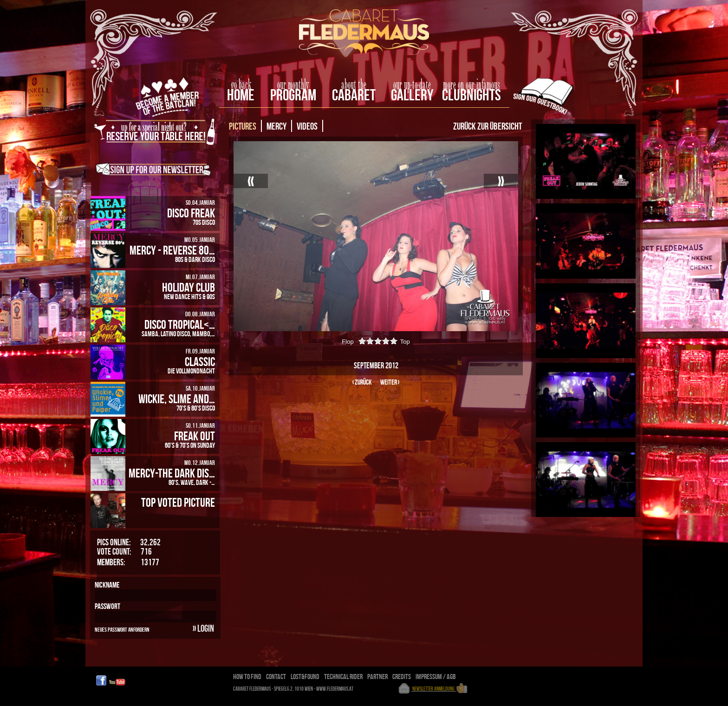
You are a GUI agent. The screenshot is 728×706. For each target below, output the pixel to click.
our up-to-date (412, 85)
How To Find (247, 677)
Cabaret (354, 95)
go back (241, 85)
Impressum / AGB (436, 677)
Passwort (107, 606)
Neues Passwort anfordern (122, 629)
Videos (307, 126)
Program (293, 95)
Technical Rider (343, 677)
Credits (402, 677)
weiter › (390, 382)
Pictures (243, 126)
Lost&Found (305, 677)
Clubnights (471, 95)
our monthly (293, 85)
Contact (276, 677)
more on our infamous (471, 85)
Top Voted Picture (178, 502)
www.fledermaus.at (335, 689)
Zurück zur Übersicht (487, 126)
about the (354, 85)
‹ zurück (362, 382)
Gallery (412, 95)
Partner (377, 677)
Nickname (107, 585)
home (241, 95)
